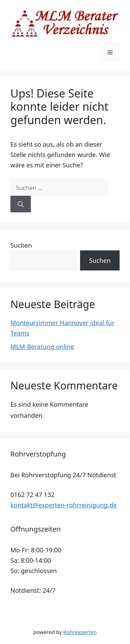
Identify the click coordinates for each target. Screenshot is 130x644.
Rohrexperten (80, 632)
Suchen (21, 245)
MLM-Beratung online (42, 347)
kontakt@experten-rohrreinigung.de (64, 505)
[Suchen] (21, 204)
